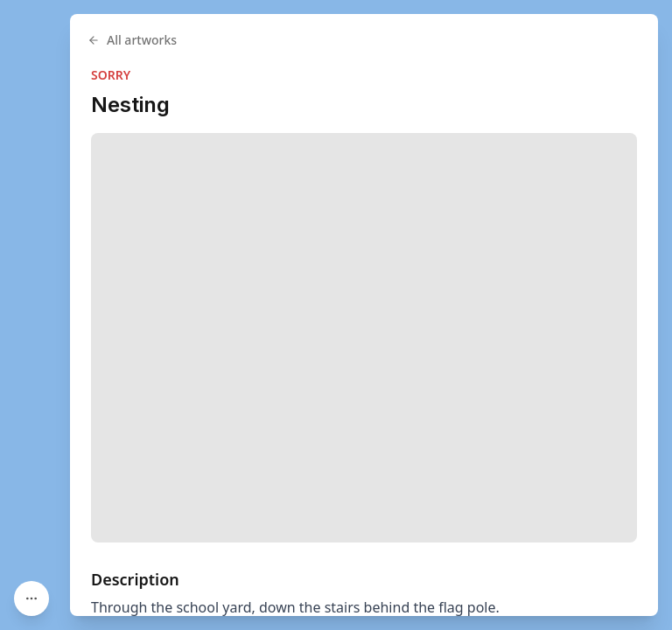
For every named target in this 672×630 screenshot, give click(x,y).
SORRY (111, 75)
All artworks (132, 40)
